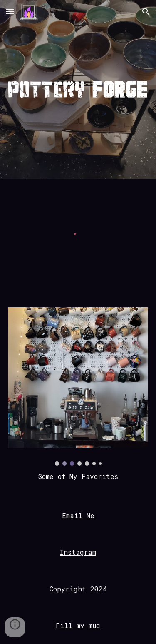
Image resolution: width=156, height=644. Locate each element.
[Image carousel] (78, 386)
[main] (78, 476)
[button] (10, 11)
